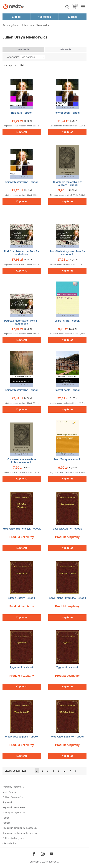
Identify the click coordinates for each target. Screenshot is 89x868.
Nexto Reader (9, 792)
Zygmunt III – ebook (22, 667)
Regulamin (8, 802)
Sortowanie (23, 49)
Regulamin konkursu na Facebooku (20, 828)
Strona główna (10, 25)
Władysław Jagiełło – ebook (22, 737)
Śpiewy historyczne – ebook (22, 182)
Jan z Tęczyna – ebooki (67, 459)
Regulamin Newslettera (14, 807)
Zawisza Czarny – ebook (67, 529)
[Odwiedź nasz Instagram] (43, 854)
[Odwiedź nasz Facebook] (34, 854)
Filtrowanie (66, 49)
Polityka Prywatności (13, 797)
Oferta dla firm (9, 843)
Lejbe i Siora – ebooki (67, 321)
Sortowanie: (12, 57)
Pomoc (6, 818)
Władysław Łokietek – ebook (67, 737)
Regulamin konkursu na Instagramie (20, 833)
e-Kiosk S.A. (53, 862)
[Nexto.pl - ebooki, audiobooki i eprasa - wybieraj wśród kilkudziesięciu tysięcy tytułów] (14, 7)
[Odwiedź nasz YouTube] (51, 854)
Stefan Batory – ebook (22, 598)
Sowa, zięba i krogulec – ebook (67, 598)
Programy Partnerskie (13, 787)
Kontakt (6, 823)
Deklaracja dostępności (14, 838)
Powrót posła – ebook (67, 113)
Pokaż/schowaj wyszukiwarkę (68, 7)
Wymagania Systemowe (14, 813)
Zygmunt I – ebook (67, 667)
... (65, 771)
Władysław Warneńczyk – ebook (22, 529)
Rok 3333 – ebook (22, 113)
